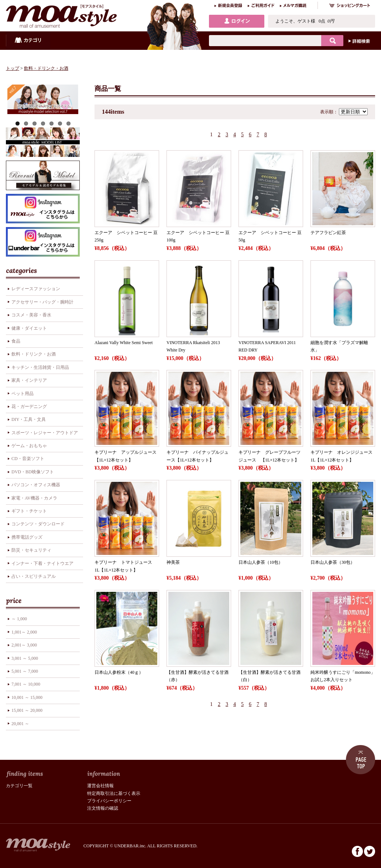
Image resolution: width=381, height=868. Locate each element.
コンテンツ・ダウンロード (38, 524)
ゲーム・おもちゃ (29, 446)
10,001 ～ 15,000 (27, 697)
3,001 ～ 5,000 (25, 658)
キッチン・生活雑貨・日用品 (40, 367)
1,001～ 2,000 (24, 632)
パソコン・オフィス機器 (36, 485)
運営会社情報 (100, 786)
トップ (13, 68)
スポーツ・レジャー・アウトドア (45, 433)
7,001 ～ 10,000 (26, 684)
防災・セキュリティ (31, 550)
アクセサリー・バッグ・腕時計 (42, 302)
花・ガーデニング (29, 406)
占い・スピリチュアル (34, 576)
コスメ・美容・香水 (31, 315)
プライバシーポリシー (109, 801)
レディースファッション (36, 289)
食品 (16, 341)
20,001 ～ (20, 724)
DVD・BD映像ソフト (33, 472)
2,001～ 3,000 (24, 645)
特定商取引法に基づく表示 (114, 793)
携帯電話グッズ (27, 537)
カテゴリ (28, 41)
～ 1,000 (19, 619)
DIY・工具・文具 (29, 419)
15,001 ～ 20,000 (27, 710)
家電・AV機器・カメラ (34, 498)
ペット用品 (23, 394)
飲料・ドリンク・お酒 (46, 68)
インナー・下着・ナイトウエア (42, 563)
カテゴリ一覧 (19, 786)
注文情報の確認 (103, 808)
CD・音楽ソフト (28, 459)
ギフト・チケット (29, 511)
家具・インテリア (29, 380)
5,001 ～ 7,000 (25, 671)
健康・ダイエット (29, 328)
